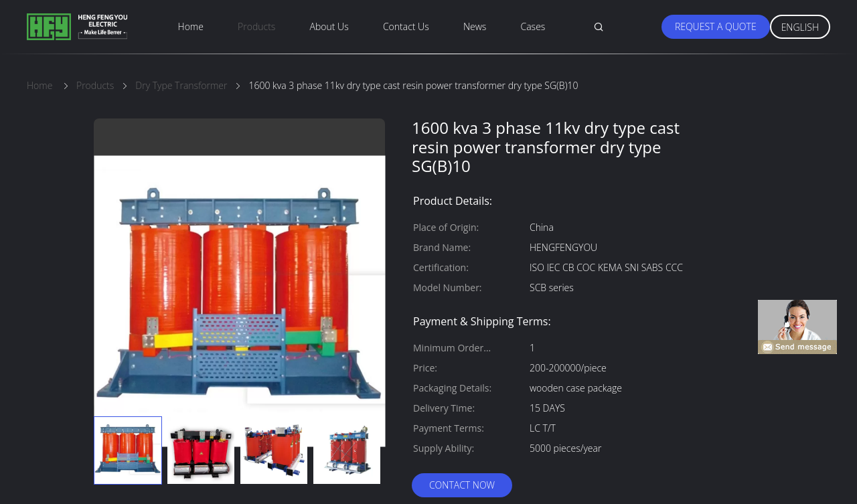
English (800, 27)
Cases (533, 26)
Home (191, 26)
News (475, 26)
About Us (329, 26)
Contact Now (462, 485)
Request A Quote (716, 26)
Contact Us (406, 26)
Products (256, 26)
